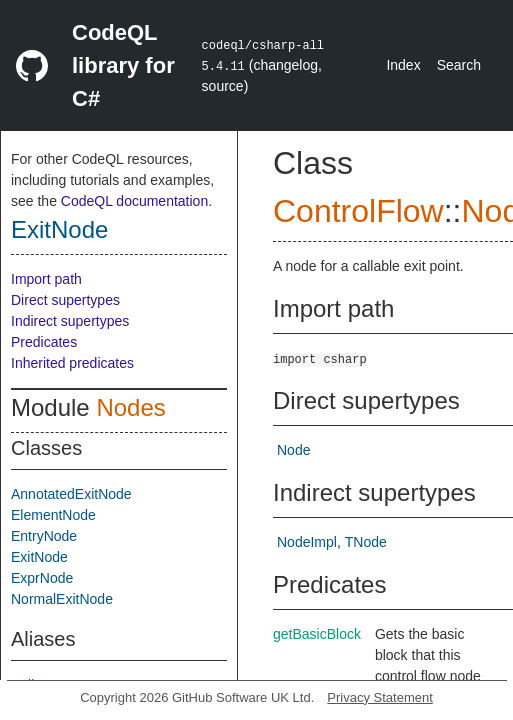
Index (403, 65)
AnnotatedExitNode (71, 494)
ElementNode (53, 515)
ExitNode (59, 229)
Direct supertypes (65, 300)
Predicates (44, 342)
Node (293, 450)
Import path (46, 279)
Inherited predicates (72, 363)
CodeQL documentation (134, 201)
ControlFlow (358, 211)
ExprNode (42, 578)
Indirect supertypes (70, 321)
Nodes (130, 407)
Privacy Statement (380, 697)
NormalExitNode (62, 599)
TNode (366, 542)
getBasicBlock (317, 634)
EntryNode (44, 536)
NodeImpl (307, 542)
